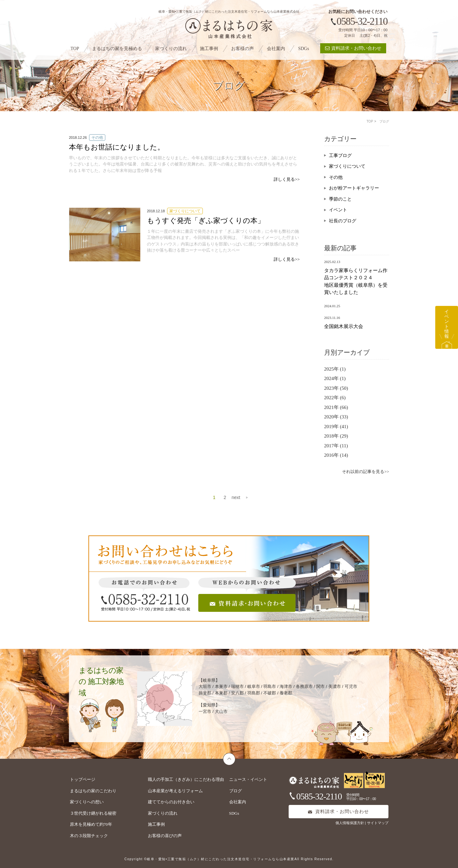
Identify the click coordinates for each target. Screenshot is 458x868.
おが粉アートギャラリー (354, 188)
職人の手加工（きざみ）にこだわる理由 (186, 779)
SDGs (303, 49)
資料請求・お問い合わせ (353, 48)
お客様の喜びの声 (165, 836)
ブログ (236, 791)
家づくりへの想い (87, 802)
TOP (75, 49)
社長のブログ (343, 221)
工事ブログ (340, 156)
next (236, 497)
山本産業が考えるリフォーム (175, 791)
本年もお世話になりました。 (117, 147)
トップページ (83, 779)
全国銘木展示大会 (344, 326)
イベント (338, 210)
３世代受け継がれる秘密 (93, 813)
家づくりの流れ (171, 49)
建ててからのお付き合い (171, 802)
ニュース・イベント (248, 779)
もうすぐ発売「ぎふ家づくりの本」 (206, 221)
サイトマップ (378, 823)
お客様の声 (242, 49)
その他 (336, 177)
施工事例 (209, 49)
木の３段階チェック (89, 836)
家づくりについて (347, 166)
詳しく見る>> (287, 179)
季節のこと (340, 199)
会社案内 (276, 49)
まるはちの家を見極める (117, 49)
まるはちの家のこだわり (93, 791)
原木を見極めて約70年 (91, 824)
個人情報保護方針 (350, 823)
